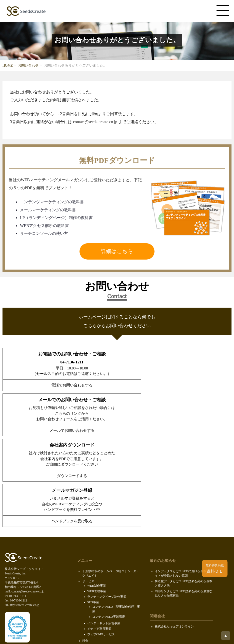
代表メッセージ (98, 556)
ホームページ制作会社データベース (179, 568)
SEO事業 (93, 507)
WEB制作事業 (97, 491)
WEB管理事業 (97, 496)
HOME (8, 65)
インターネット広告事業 (104, 528)
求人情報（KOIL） (100, 561)
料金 (85, 546)
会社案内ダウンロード (97, 568)
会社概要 (88, 551)
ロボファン (162, 562)
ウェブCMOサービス (101, 539)
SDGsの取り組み (93, 584)
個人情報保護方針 (94, 590)
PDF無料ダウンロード (97, 573)
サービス (88, 486)
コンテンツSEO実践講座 (109, 522)
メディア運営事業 (99, 534)
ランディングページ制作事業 (107, 502)
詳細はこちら (117, 251)
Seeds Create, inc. (116, 618)
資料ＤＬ (215, 569)
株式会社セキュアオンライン (174, 532)
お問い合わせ (28, 65)
